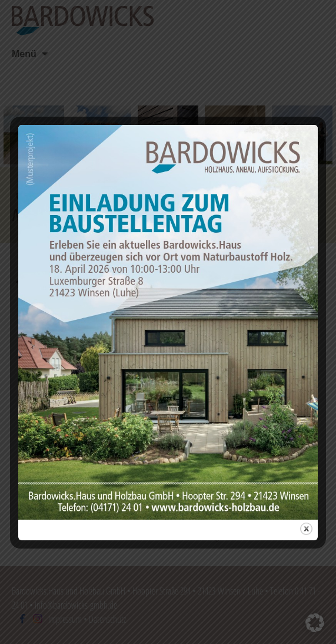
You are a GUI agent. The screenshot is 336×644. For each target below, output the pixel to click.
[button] (315, 623)
